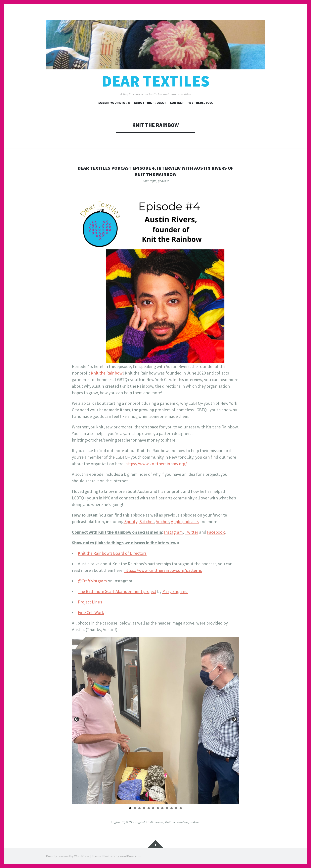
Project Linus (90, 602)
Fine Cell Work (91, 612)
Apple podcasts (185, 522)
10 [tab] (172, 808)
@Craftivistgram (92, 581)
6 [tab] (153, 808)
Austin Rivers (155, 822)
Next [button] (234, 719)
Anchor (162, 522)
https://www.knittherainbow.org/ (156, 464)
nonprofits (149, 181)
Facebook (216, 532)
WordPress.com (130, 856)
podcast (163, 181)
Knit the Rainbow (107, 373)
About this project (150, 103)
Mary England (175, 591)
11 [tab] (176, 808)
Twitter (192, 532)
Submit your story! (114, 103)
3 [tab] (139, 808)
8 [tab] (162, 808)
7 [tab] (158, 808)
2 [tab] (135, 808)
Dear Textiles (155, 81)
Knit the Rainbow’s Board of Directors (112, 553)
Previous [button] (77, 719)
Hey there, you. (200, 103)
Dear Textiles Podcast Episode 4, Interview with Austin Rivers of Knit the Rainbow (156, 171)
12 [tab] (181, 808)
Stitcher (147, 522)
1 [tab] (130, 808)
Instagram (173, 532)
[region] (155, 720)
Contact (177, 103)
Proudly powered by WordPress (68, 856)
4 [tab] (144, 808)
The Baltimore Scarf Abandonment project (117, 591)
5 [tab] (149, 808)
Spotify (131, 522)
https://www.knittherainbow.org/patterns (163, 570)
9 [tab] (167, 808)
